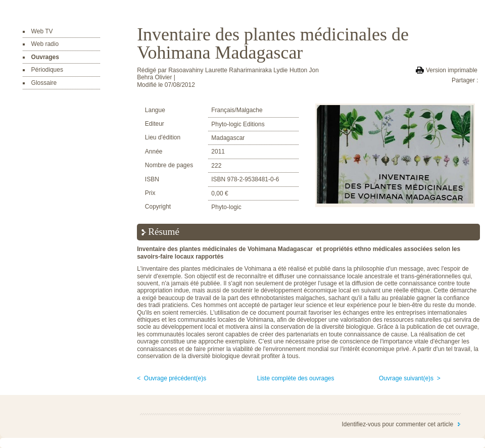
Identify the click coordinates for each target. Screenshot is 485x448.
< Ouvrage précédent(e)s (172, 378)
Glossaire (44, 83)
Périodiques (47, 70)
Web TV (42, 31)
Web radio (45, 44)
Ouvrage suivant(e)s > (410, 378)
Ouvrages (45, 57)
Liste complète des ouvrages (296, 378)
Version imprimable (452, 70)
